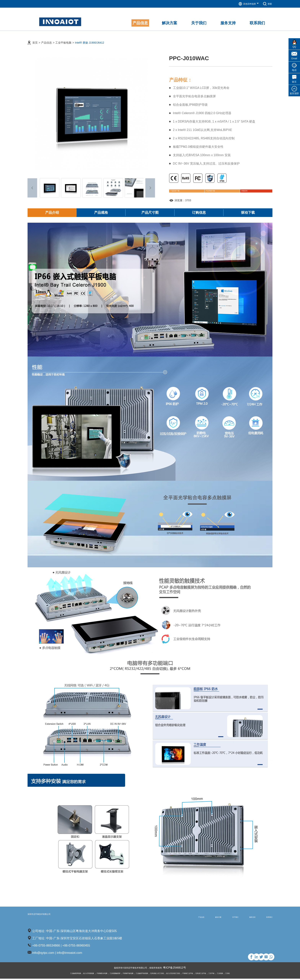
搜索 (267, 4)
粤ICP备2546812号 (181, 969)
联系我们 (266, 918)
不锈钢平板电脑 (119, 974)
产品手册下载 (213, 189)
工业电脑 (249, 974)
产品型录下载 (183, 189)
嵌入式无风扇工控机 (184, 974)
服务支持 (241, 918)
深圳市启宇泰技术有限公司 (55, 918)
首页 (35, 38)
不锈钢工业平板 (204, 974)
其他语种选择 (245, 4)
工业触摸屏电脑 (45, 974)
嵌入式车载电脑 (64, 974)
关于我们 (216, 918)
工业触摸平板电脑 (139, 974)
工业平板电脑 (63, 38)
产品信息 (46, 38)
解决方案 (192, 918)
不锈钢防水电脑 (83, 974)
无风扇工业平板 (223, 974)
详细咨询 (239, 189)
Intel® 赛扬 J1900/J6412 (90, 38)
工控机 (259, 974)
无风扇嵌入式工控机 (161, 974)
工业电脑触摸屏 (101, 974)
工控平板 (238, 974)
